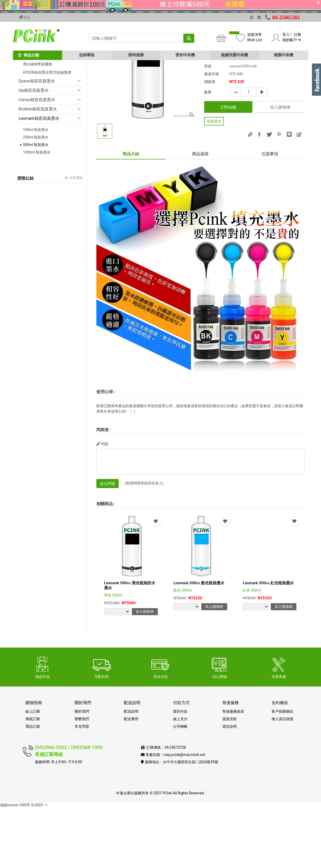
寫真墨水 (214, 181)
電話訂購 (33, 787)
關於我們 (82, 772)
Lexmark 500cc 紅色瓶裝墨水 (268, 643)
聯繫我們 (82, 779)
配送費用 (131, 779)
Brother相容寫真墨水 (38, 169)
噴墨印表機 (284, 55)
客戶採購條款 (282, 772)
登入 (286, 34)
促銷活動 (27, 96)
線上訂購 (33, 772)
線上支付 (180, 779)
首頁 (25, 17)
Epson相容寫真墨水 (37, 141)
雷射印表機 (185, 55)
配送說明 (131, 772)
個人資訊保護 (282, 779)
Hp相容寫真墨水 (34, 151)
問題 (102, 504)
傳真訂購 (33, 779)
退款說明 (230, 787)
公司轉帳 (180, 787)
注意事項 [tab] (270, 214)
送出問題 (108, 544)
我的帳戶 (292, 40)
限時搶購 (136, 55)
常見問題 (82, 787)
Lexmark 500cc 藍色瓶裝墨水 (199, 643)
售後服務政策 (233, 772)
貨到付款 (180, 772)
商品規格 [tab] (200, 214)
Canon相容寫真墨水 (37, 160)
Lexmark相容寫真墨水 (39, 179)
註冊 (297, 34)
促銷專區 (87, 55)
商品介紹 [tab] (131, 214)
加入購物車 (280, 168)
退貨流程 (230, 779)
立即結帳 (228, 167)
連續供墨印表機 (234, 55)
